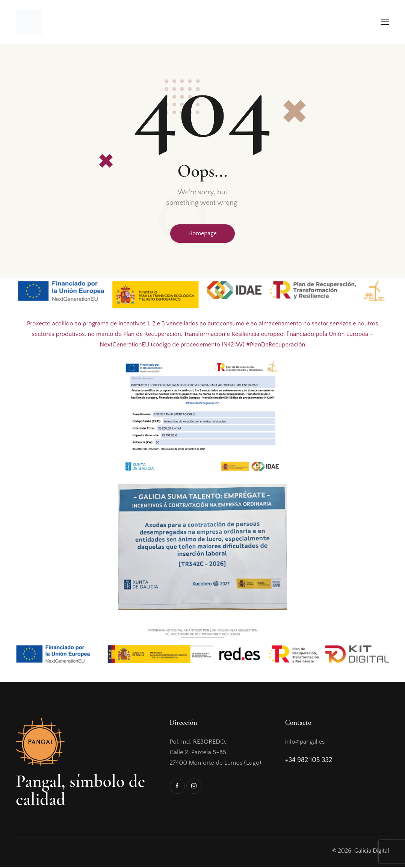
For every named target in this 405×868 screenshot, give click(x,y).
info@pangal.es (306, 742)
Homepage (202, 234)
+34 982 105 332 (309, 761)
